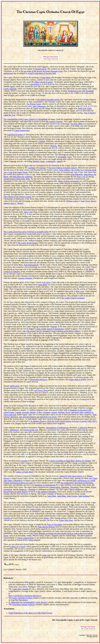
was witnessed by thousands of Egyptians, (77, 483)
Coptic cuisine (35, 509)
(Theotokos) (18, 480)
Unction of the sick (31, 430)
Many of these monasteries (69, 181)
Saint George (72, 496)
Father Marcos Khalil (78, 379)
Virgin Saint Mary (66, 520)
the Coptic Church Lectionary (73, 298)
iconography (51, 161)
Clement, (42, 141)
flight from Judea (85, 108)
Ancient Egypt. (41, 69)
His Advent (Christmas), (47, 492)
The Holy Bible (77, 124)
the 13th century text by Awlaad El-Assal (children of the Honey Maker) (52, 331)
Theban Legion (72, 201)
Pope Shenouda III (31, 265)
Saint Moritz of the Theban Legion (17, 197)
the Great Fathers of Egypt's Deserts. (63, 168)
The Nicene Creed (34, 104)
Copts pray (46, 555)
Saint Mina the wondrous (22, 177)
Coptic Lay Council (17, 546)
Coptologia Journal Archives (23, 605)
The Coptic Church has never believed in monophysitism (26, 232)
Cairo (70, 157)
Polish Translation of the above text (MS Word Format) (30, 613)
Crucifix (7, 518)
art (90, 71)
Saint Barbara (84, 496)
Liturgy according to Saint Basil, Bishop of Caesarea (70, 461)
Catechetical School (15, 135)
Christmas (65, 487)
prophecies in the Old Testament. (81, 91)
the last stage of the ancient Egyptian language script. (42, 71)
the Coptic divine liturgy (28, 243)
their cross (80, 291)
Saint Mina (62, 496)
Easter (94, 487)
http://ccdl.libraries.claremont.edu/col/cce (25, 596)
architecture (8, 73)
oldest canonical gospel (44, 82)
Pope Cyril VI (82, 177)
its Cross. (47, 282)
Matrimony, (15, 430)
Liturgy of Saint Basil (24, 472)
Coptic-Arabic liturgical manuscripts (50, 329)
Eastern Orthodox (25, 278)
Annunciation (55, 487)
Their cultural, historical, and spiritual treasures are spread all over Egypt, (50, 416)
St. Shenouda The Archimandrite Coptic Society (28, 602)
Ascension (8, 489)
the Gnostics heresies (54, 121)
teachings (32, 168)
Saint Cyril (28, 212)
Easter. (47, 518)
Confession (83, 428)
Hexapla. (54, 146)
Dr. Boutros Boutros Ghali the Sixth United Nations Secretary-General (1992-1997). (64, 421)
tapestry (60, 161)
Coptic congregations (25, 538)
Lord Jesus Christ (41, 390)
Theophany (74, 487)
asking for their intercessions (71, 476)
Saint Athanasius (39, 106)
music (43, 161)
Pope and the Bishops (46, 527)
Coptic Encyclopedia (20, 589)
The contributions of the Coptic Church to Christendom (26, 119)
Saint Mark (46, 78)
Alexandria (35, 84)
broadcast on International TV (46, 485)
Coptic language (10, 89)
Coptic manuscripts (22, 130)
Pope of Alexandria (55, 524)
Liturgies (24, 461)
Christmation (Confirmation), (58, 428)
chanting (36, 161)
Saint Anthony (65, 170)
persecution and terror (39, 379)
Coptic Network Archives (22, 598)
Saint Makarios (77, 174)
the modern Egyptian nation (48, 100)
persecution (15, 386)
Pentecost (23, 489)
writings (42, 168)
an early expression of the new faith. (42, 73)
